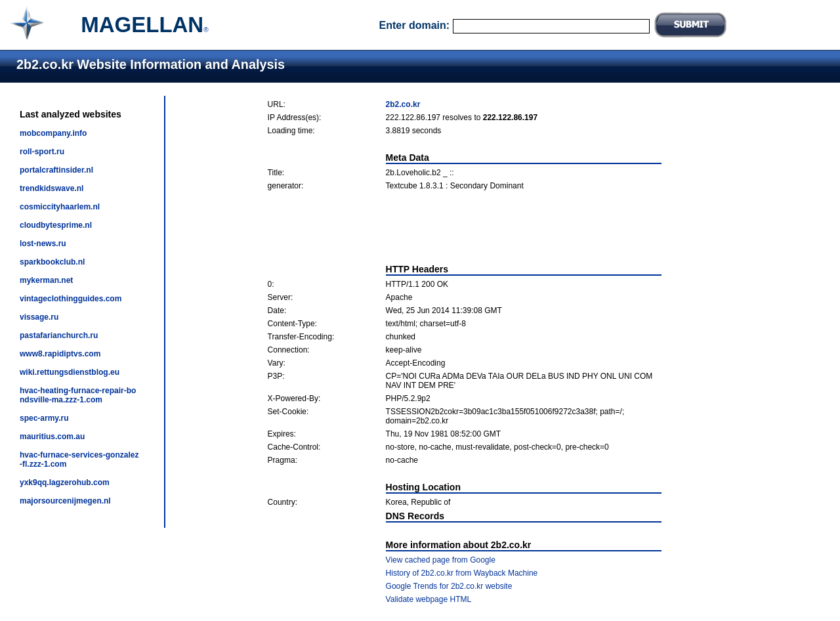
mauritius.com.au (52, 437)
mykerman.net (46, 280)
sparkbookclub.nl (52, 262)
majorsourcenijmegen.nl (65, 501)
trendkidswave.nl (52, 188)
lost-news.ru (43, 244)
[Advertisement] (465, 227)
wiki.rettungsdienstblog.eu (70, 372)
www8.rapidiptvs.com (60, 354)
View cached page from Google (441, 560)
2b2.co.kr (403, 104)
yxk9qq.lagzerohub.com (65, 482)
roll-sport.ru (42, 152)
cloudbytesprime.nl (56, 225)
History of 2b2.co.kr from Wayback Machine (462, 573)
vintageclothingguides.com (71, 299)
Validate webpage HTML (429, 599)
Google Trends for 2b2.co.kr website (449, 586)
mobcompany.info (53, 133)
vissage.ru (39, 317)
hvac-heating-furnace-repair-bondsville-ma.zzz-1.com (78, 395)
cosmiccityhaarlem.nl (60, 207)
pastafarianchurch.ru (59, 335)
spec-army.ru (44, 418)
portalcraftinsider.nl (56, 170)
